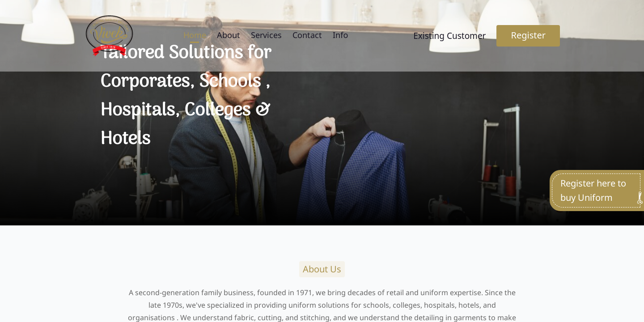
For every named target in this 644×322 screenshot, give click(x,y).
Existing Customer (449, 36)
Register (528, 35)
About (229, 35)
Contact (307, 35)
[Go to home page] (109, 36)
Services (266, 35)
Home (195, 35)
